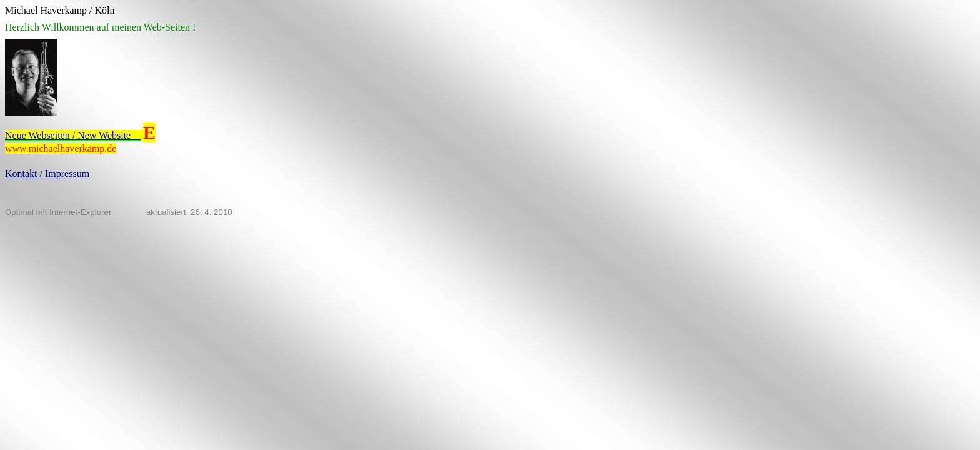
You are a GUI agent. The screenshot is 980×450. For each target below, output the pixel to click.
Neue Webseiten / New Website (73, 135)
